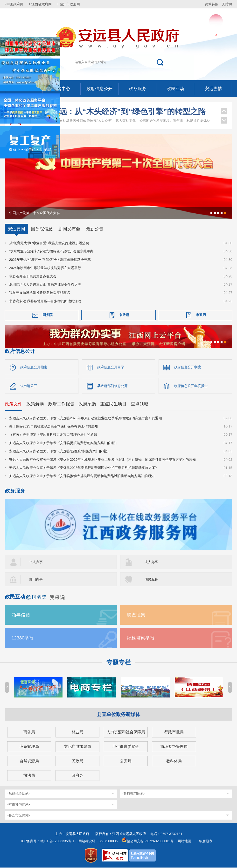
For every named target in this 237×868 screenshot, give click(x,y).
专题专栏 (118, 663)
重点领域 (139, 404)
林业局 (77, 733)
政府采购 (87, 404)
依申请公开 (29, 386)
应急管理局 (29, 747)
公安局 (126, 761)
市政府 (201, 315)
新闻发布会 (69, 229)
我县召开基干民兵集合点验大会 (33, 276)
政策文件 (14, 404)
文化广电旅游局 (77, 747)
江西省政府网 (43, 4)
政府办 (77, 776)
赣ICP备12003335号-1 (57, 842)
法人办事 (151, 562)
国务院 (48, 315)
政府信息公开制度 (188, 367)
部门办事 (36, 580)
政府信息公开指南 (34, 367)
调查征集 (136, 615)
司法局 (29, 776)
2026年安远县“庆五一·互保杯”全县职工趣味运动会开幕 (50, 260)
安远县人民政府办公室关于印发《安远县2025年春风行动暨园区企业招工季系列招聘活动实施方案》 (84, 468)
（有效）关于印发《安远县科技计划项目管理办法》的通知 (53, 435)
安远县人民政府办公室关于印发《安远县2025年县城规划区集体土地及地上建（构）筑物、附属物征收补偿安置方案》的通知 (102, 460)
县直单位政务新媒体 (118, 715)
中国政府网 (16, 4)
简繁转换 (212, 4)
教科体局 (174, 761)
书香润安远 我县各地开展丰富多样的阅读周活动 (45, 301)
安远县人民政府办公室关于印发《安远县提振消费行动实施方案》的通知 (63, 443)
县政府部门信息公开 (112, 386)
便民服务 (151, 580)
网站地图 (184, 842)
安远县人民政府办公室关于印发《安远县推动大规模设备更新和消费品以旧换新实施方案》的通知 (82, 476)
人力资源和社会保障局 (126, 733)
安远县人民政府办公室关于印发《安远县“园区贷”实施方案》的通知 (59, 452)
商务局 (29, 733)
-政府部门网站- (134, 794)
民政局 (77, 761)
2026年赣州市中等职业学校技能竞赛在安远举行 (45, 268)
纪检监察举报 (141, 638)
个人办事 (36, 562)
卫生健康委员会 (126, 747)
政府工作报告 (61, 404)
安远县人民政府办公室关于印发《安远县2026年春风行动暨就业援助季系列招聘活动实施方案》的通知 (86, 418)
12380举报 (23, 638)
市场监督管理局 (174, 747)
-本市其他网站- (19, 805)
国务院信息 (42, 229)
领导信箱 (21, 615)
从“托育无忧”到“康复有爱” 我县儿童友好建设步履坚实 (49, 243)
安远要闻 (16, 229)
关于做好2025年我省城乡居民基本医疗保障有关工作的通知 (53, 427)
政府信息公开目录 (111, 367)
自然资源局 (29, 761)
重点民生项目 (113, 404)
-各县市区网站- (19, 816)
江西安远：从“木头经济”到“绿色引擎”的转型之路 (121, 112)
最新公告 (95, 229)
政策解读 (35, 404)
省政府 (124, 315)
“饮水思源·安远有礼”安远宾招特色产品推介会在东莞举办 (51, 251)
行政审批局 (174, 733)
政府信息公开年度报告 (191, 386)
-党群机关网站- (19, 794)
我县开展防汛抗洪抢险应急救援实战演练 (40, 293)
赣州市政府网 (71, 4)
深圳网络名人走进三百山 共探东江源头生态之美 (45, 284)
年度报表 (206, 842)
